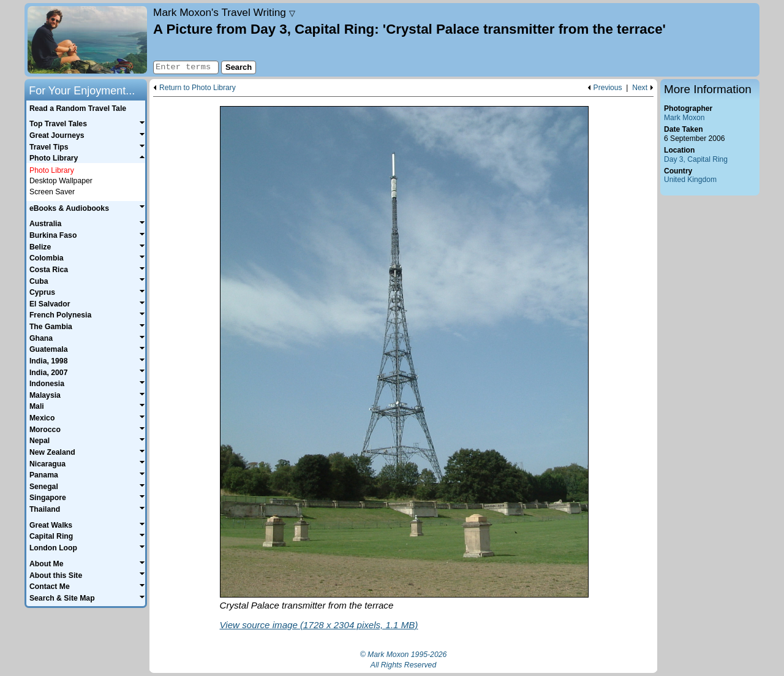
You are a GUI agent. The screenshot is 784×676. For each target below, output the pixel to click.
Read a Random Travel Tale (78, 108)
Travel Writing (224, 12)
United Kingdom (690, 180)
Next (640, 88)
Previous (608, 88)
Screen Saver (52, 192)
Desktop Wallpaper (61, 181)
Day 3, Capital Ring (696, 159)
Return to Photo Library (198, 88)
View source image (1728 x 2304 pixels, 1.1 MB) (319, 625)
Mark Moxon (684, 118)
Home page (87, 40)
